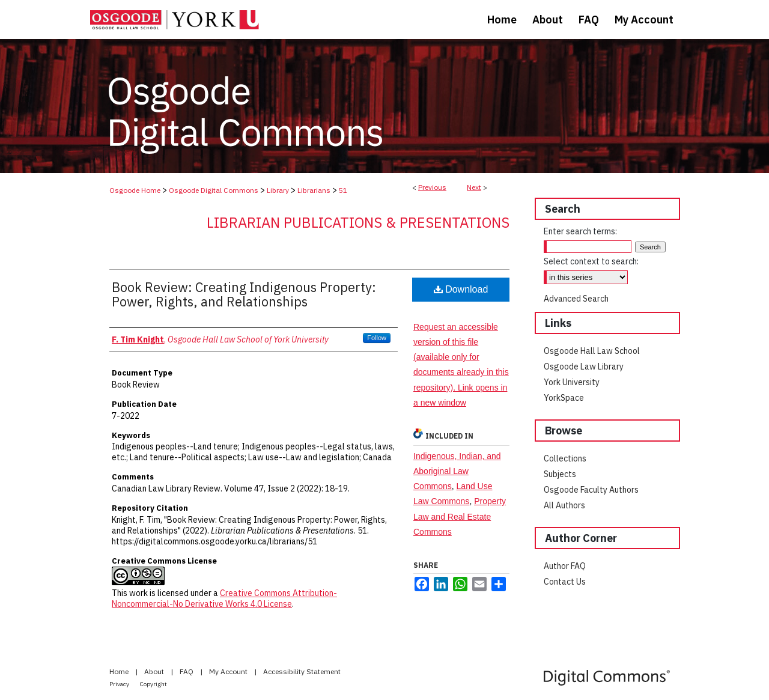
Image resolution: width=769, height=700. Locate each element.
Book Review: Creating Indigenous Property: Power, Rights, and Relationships (244, 294)
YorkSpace (564, 398)
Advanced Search (576, 299)
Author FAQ (565, 566)
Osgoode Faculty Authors (591, 490)
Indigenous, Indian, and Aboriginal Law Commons (457, 471)
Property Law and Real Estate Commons (460, 516)
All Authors (564, 505)
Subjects (560, 474)
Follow (377, 338)
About (155, 671)
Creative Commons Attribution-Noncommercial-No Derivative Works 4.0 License (224, 598)
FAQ (187, 671)
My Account (229, 671)
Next (474, 187)
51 (343, 190)
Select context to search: (591, 261)
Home (120, 671)
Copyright (153, 684)
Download (461, 289)
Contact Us (565, 582)
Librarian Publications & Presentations (358, 222)
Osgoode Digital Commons (214, 190)
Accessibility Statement (302, 671)
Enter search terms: (580, 231)
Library (278, 190)
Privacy (120, 684)
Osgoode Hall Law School (592, 351)
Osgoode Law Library (584, 367)
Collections (565, 458)
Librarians (314, 190)
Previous (432, 187)
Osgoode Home (135, 190)
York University (572, 382)
